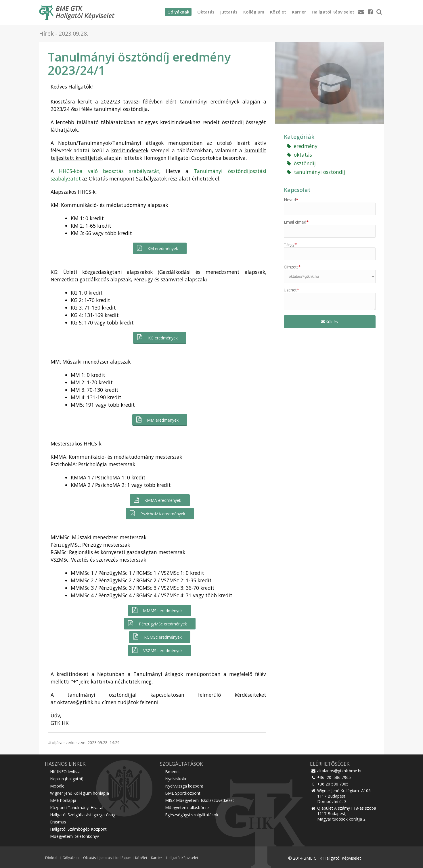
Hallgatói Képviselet (333, 12)
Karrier (299, 12)
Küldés (330, 322)
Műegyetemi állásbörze (187, 807)
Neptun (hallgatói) (67, 779)
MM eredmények (157, 420)
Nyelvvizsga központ (184, 786)
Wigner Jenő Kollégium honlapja (80, 793)
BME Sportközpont (183, 793)
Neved (291, 200)
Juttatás (229, 12)
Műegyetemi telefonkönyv (74, 836)
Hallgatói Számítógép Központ (78, 829)
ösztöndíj (301, 163)
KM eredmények (157, 248)
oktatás (299, 155)
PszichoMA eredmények (157, 513)
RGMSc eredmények (157, 637)
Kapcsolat (297, 190)
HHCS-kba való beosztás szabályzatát (109, 171)
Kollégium (254, 12)
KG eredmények (157, 338)
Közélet (278, 12)
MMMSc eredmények (157, 610)
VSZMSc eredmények (157, 650)
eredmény (302, 146)
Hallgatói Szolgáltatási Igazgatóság (83, 815)
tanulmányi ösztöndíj (316, 172)
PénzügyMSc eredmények (157, 624)
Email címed (296, 222)
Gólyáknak (71, 858)
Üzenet (291, 290)
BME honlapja (63, 800)
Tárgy (290, 244)
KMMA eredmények (157, 500)
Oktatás (206, 12)
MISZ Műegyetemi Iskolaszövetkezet (200, 800)
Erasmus (58, 822)
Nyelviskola (176, 779)
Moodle (57, 786)
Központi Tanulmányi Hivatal (77, 807)
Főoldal (51, 858)
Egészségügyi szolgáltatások (192, 815)
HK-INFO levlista (65, 772)
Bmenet (173, 772)
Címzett (292, 267)
